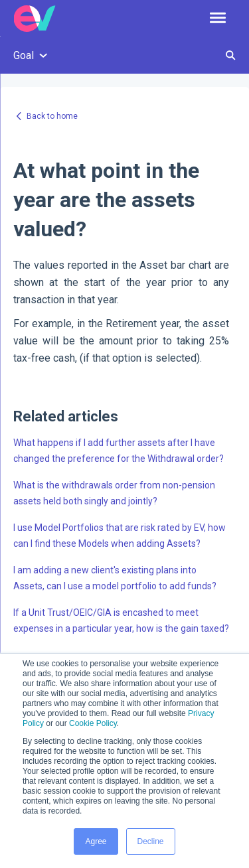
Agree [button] (96, 841)
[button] (217, 19)
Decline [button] (151, 841)
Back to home (52, 116)
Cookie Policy (93, 723)
